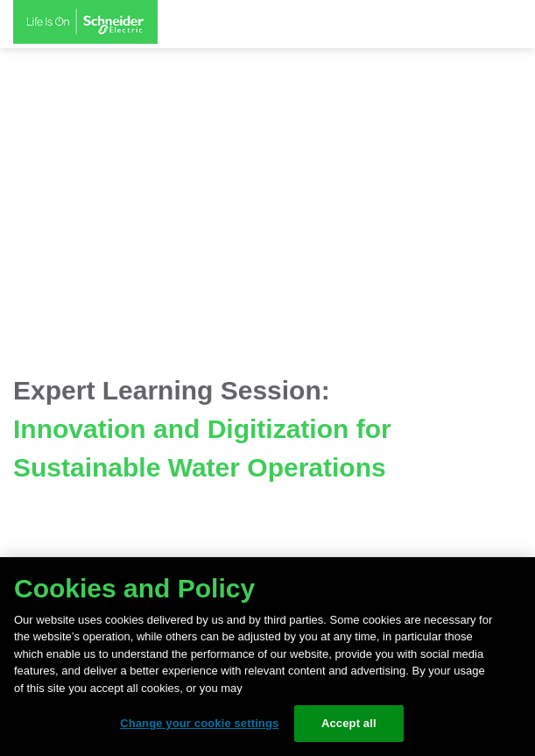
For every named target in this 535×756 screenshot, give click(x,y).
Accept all (349, 723)
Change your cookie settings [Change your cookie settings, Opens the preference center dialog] (199, 723)
